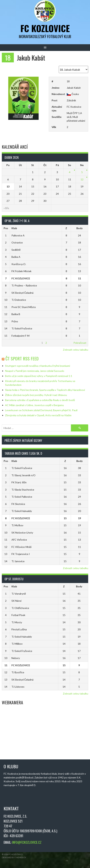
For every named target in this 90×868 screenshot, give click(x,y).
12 (82, 179)
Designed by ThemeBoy (14, 857)
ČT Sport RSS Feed (22, 358)
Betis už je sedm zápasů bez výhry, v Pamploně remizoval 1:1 (39, 376)
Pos (6, 228)
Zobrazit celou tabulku (76, 350)
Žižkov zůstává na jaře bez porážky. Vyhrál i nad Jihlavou (36, 395)
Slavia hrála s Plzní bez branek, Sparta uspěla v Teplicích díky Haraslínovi (45, 390)
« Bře (6, 208)
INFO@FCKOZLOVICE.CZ (27, 842)
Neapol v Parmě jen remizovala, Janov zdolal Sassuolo (35, 371)
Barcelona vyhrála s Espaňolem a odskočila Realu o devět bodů (40, 400)
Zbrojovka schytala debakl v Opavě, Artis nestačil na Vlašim (38, 415)
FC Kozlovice (45, 28)
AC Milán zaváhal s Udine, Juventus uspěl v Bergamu (35, 405)
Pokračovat (80, 343)
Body (79, 228)
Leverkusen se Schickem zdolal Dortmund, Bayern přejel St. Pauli (41, 410)
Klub (14, 228)
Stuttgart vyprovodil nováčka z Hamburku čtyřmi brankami (38, 366)
